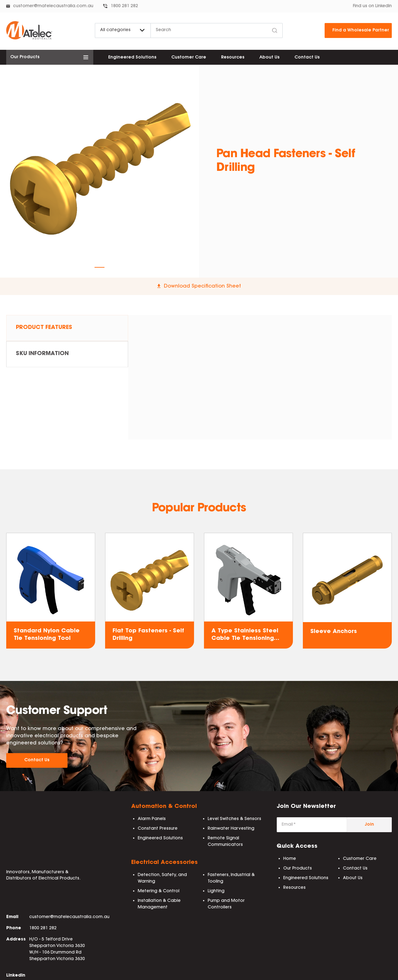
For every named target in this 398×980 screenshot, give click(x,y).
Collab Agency (44, 972)
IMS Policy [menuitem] (350, 972)
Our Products (25, 57)
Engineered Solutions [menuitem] (132, 58)
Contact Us (37, 761)
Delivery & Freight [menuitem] (244, 972)
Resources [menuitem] (233, 58)
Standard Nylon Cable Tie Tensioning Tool (47, 635)
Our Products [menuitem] (298, 869)
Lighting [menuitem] (216, 892)
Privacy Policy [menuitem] (204, 972)
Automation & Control (164, 807)
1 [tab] (99, 267)
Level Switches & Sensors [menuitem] (234, 819)
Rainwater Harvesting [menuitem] (231, 829)
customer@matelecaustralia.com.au (53, 6)
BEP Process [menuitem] (283, 972)
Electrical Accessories (164, 863)
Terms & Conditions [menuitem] (162, 972)
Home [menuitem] (290, 859)
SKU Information (43, 356)
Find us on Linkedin (372, 6)
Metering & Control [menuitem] (159, 892)
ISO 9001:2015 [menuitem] (317, 972)
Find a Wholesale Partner (361, 30)
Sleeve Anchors (334, 632)
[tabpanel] (99, 164)
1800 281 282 (124, 6)
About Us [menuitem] (269, 58)
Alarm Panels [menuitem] (152, 819)
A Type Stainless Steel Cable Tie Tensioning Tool (245, 635)
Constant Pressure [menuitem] (158, 829)
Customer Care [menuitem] (189, 58)
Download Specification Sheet (202, 286)
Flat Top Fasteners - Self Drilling (148, 635)
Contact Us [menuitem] (307, 58)
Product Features (45, 328)
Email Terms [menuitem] (381, 972)
